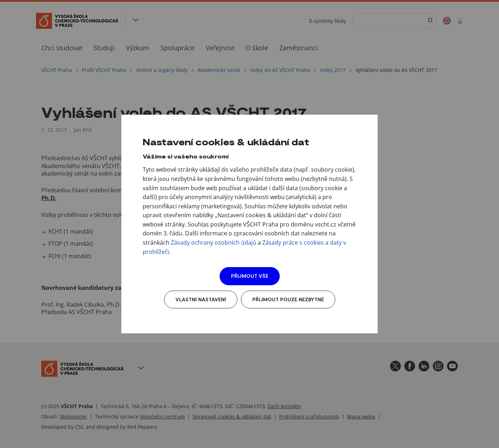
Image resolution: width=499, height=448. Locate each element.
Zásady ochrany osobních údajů (214, 243)
